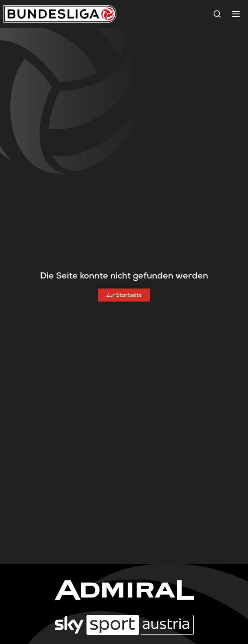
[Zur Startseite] (124, 295)
